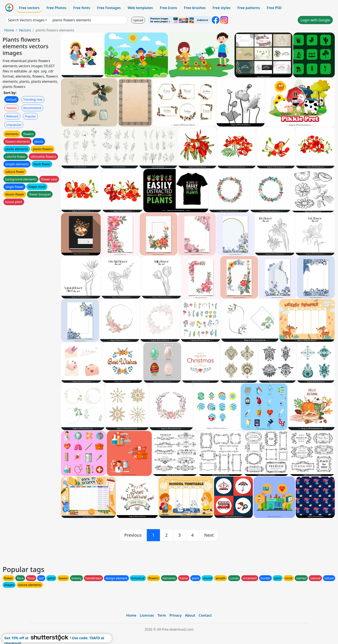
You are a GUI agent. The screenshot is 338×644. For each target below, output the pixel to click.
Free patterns (249, 8)
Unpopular (14, 125)
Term (162, 615)
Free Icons (168, 8)
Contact (205, 615)
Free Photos (56, 8)
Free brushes (195, 8)
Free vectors (29, 8)
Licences (147, 615)
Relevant (12, 116)
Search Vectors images (26, 20)
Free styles (221, 8)
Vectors (25, 30)
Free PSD (274, 8)
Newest (12, 108)
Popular (31, 116)
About (190, 615)
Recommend (32, 108)
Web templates (140, 8)
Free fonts (82, 8)
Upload (138, 20)
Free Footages (109, 8)
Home (9, 30)
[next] (209, 535)
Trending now (33, 99)
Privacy (175, 615)
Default (11, 99)
